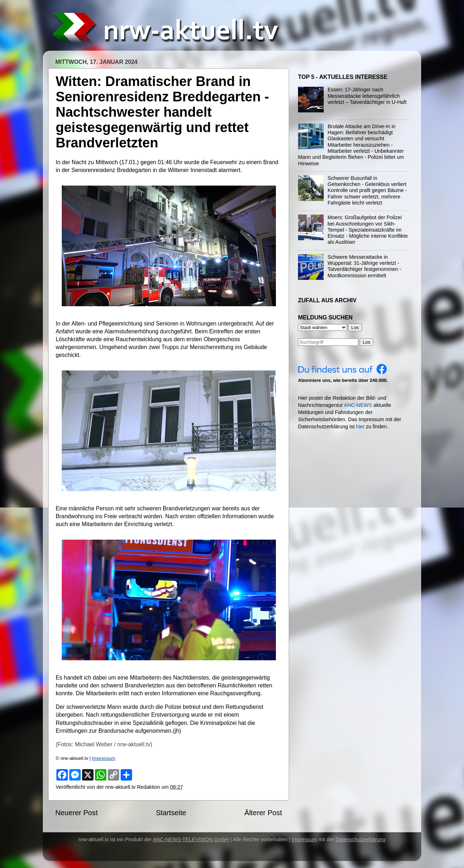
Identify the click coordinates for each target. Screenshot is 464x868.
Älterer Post (263, 813)
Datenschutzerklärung (360, 839)
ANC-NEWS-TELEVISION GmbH (191, 839)
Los (367, 342)
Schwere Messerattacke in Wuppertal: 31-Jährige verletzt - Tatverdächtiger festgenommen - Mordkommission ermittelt (364, 266)
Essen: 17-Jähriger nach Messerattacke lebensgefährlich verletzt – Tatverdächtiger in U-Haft (367, 96)
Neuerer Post (77, 813)
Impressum (104, 758)
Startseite (171, 813)
